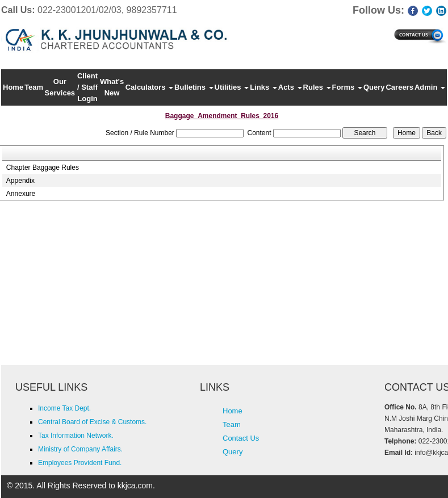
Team (34, 87)
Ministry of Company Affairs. (80, 449)
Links (263, 87)
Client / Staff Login (87, 87)
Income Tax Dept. (64, 408)
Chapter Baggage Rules (43, 168)
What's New (112, 87)
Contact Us (241, 438)
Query (374, 87)
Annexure (21, 194)
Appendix (20, 181)
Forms (347, 87)
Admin (430, 87)
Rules (317, 87)
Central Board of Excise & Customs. (92, 422)
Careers (399, 87)
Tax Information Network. (76, 436)
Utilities (232, 87)
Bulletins (194, 87)
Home (13, 87)
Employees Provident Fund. (80, 463)
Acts (290, 87)
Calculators (149, 87)
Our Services (60, 87)
